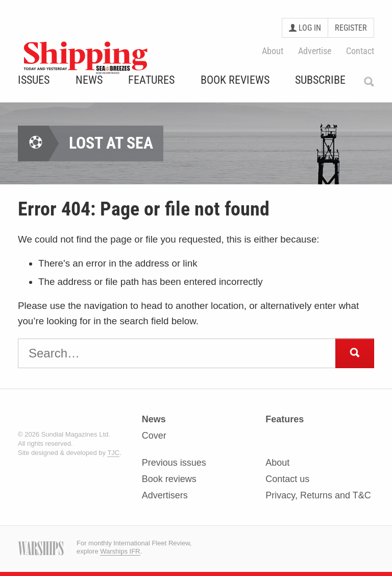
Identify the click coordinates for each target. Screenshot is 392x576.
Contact (360, 51)
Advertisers (165, 495)
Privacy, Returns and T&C (318, 495)
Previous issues (174, 463)
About (273, 51)
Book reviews (169, 479)
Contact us (287, 479)
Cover (154, 436)
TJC (113, 453)
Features (151, 80)
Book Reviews (235, 80)
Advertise (315, 51)
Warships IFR (120, 551)
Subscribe (320, 80)
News (89, 80)
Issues (34, 80)
